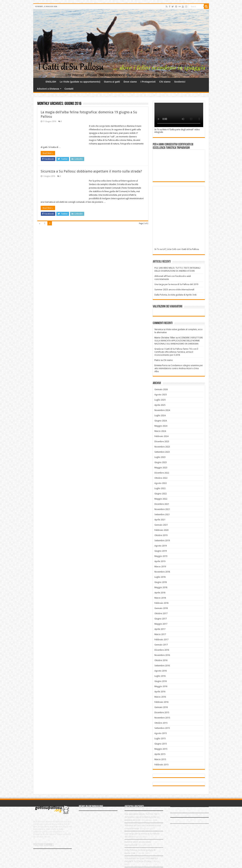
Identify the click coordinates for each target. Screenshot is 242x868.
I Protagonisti (148, 82)
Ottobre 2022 (161, 478)
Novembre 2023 (162, 447)
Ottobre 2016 (161, 660)
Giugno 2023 (161, 462)
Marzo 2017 (160, 634)
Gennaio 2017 (161, 645)
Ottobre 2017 (161, 613)
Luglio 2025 (160, 400)
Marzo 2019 (160, 567)
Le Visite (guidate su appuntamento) (80, 82)
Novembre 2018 (162, 572)
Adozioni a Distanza (48, 89)
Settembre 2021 (162, 514)
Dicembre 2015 (162, 712)
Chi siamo (165, 82)
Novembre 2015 (162, 718)
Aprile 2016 (160, 692)
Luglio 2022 (160, 488)
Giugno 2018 (161, 582)
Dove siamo (130, 82)
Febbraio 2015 (161, 765)
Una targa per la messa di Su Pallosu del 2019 (176, 284)
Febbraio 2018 (161, 603)
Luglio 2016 (160, 676)
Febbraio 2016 (161, 702)
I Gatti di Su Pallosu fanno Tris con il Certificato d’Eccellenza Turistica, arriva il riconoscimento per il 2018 (176, 352)
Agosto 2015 (161, 733)
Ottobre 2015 (161, 723)
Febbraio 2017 (161, 639)
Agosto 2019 (161, 546)
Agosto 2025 (161, 395)
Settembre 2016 (162, 666)
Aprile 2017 (160, 629)
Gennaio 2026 (161, 389)
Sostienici (180, 82)
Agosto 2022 (161, 483)
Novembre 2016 (162, 655)
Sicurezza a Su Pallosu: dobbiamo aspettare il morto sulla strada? (91, 171)
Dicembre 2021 (162, 504)
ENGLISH (51, 82)
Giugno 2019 (161, 551)
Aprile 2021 (160, 520)
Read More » (48, 153)
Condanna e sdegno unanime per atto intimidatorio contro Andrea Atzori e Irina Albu (179, 368)
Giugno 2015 (161, 744)
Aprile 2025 (160, 405)
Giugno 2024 (161, 421)
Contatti (69, 89)
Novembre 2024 (162, 410)
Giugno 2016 (161, 681)
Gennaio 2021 (161, 525)
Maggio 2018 (161, 587)
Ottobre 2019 (161, 535)
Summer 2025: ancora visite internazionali (174, 290)
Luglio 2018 (160, 577)
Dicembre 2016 (162, 650)
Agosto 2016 (161, 671)
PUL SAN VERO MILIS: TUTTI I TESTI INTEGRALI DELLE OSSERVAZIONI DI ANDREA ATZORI (142, 817)
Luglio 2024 (160, 415)
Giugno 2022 (161, 494)
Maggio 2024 (161, 426)
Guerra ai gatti (112, 82)
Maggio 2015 (161, 749)
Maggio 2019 (161, 556)
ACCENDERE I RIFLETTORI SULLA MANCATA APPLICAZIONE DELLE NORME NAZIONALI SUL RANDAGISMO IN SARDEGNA (179, 341)
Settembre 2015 (162, 728)
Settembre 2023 (162, 452)
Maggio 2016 (161, 686)
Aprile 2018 (160, 593)
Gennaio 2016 (161, 707)
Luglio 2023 (160, 457)
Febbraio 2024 (161, 436)
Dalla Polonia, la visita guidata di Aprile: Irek (175, 295)
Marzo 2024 (160, 431)
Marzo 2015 (160, 759)
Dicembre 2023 (162, 441)
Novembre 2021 (162, 509)
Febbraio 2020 (161, 530)
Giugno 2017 (161, 619)
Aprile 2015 (160, 754)
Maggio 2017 (161, 624)
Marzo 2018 (160, 598)
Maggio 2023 (161, 468)
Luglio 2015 (160, 738)
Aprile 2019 (160, 561)
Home (39, 81)
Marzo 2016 (160, 697)
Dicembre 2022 (162, 473)
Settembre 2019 (162, 540)
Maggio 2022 (161, 499)
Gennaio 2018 (161, 608)
